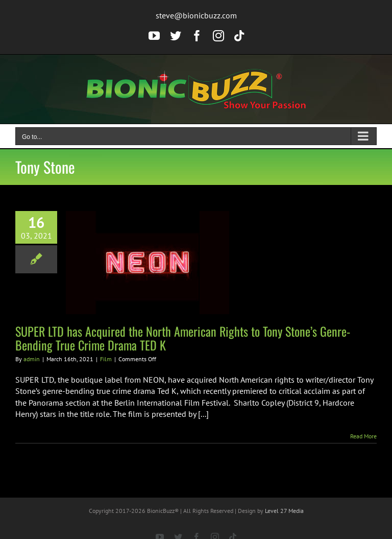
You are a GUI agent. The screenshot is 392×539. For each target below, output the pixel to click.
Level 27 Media (284, 511)
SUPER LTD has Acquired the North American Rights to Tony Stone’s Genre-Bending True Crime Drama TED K (183, 338)
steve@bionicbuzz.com (196, 15)
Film (106, 359)
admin (32, 359)
